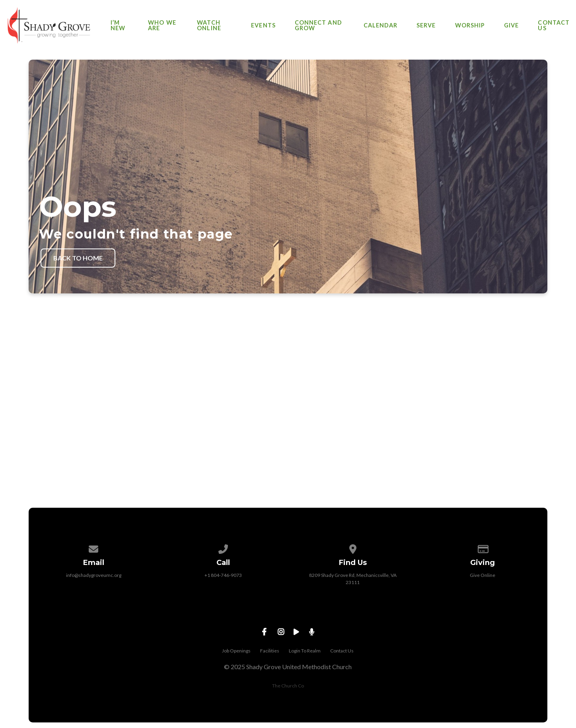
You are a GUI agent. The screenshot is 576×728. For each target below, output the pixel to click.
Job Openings (236, 651)
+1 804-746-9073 (223, 575)
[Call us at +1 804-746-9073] (223, 548)
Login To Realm (305, 651)
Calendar (381, 25)
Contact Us (554, 26)
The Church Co (288, 686)
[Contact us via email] (93, 548)
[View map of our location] (353, 548)
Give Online (483, 575)
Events (263, 25)
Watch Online (209, 26)
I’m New (118, 26)
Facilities (270, 651)
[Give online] (483, 548)
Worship (470, 25)
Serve (426, 25)
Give (511, 25)
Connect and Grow (318, 26)
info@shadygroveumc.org (94, 575)
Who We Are (162, 26)
